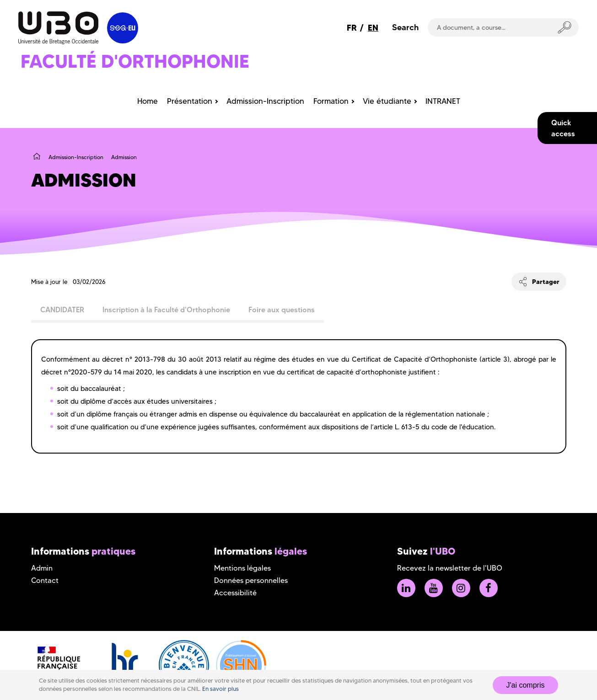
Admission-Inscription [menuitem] (265, 101)
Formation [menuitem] (331, 101)
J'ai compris (526, 685)
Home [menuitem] (148, 101)
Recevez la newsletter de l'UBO (450, 568)
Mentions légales (242, 568)
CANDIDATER (62, 310)
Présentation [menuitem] (190, 101)
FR (352, 28)
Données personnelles (251, 580)
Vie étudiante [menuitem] (387, 101)
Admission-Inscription (76, 157)
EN (373, 28)
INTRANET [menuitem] (443, 101)
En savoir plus (221, 689)
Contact (45, 580)
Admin (42, 568)
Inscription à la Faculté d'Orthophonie (166, 310)
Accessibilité (235, 593)
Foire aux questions (282, 310)
